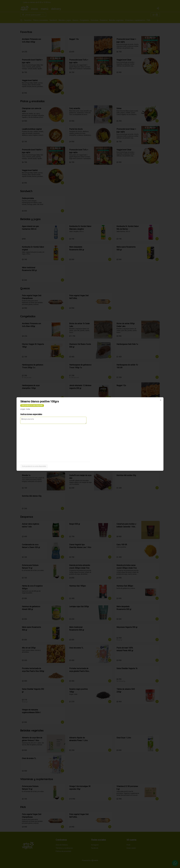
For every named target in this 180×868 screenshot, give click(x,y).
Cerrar (90, 451)
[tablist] (90, 423)
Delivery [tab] (77, 423)
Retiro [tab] (103, 423)
